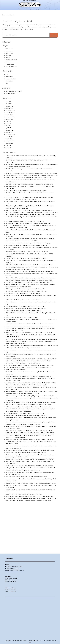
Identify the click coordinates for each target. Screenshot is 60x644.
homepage (13, 27)
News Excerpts (11, 64)
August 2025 (10, 119)
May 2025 (9, 126)
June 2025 (9, 124)
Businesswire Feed (12, 79)
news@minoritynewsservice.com (15, 610)
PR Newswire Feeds (12, 66)
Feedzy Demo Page (12, 60)
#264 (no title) (10, 49)
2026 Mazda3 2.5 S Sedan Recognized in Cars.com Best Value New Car (29, 234)
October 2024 (10, 139)
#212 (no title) (10, 53)
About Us (9, 55)
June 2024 (9, 148)
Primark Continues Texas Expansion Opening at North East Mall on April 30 (31, 263)
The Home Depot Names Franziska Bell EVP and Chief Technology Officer (31, 549)
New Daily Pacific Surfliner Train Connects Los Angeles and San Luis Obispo (31, 276)
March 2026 (10, 104)
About (45, 641)
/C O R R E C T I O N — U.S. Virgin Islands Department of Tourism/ (27, 568)
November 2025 (11, 113)
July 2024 (9, 145)
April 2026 (9, 102)
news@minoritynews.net (12, 608)
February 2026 (10, 106)
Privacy (50, 641)
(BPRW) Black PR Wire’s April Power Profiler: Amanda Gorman (27, 322)
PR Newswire (10, 81)
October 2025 (10, 115)
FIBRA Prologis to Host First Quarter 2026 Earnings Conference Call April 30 (31, 199)
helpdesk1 (9, 94)
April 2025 (9, 128)
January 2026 (10, 108)
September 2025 (11, 117)
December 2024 (11, 135)
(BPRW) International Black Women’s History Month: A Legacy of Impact (30, 320)
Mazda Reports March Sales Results (18, 413)
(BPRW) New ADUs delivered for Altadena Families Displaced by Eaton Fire (31, 433)
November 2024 (11, 137)
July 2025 (9, 121)
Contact (8, 58)
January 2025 (10, 132)
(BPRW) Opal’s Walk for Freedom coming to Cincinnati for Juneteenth (30, 317)
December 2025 (11, 111)
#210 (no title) (10, 51)
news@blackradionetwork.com (14, 606)
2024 (7, 75)
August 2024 (10, 143)
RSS (7, 83)
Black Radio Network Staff (14, 91)
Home (8, 62)
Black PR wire (10, 77)
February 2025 (10, 130)
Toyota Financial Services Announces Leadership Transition (26, 346)
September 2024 (11, 141)
